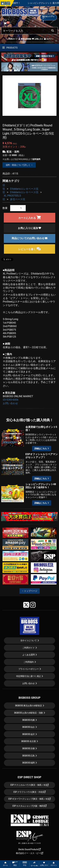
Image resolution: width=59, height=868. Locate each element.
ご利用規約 (29, 662)
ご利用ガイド (12, 39)
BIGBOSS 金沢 (29, 734)
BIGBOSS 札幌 (29, 720)
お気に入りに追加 (30, 228)
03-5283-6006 (11, 400)
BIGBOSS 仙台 (29, 727)
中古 (25, 864)
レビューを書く (29, 249)
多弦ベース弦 (18, 199)
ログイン (49, 39)
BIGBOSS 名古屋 (28, 741)
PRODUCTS (10, 48)
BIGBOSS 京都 (29, 748)
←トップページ (30, 591)
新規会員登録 (25, 39)
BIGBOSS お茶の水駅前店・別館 (29, 713)
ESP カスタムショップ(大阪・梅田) (30, 806)
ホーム (5, 864)
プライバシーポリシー (28, 669)
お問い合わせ (10, 403)
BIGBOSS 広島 (29, 756)
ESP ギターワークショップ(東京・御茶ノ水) (30, 799)
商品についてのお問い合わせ (30, 238)
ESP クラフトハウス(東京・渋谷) (29, 792)
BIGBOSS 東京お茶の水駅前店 (28, 706)
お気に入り (37, 39)
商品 (15, 864)
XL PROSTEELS (12, 196)
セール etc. (34, 864)
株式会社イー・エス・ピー (29, 853)
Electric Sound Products (29, 849)
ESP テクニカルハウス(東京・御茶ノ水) (30, 785)
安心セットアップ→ (48, 17)
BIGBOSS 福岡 (29, 763)
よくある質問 (28, 655)
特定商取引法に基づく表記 (28, 676)
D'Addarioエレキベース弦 (24, 189)
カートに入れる (29, 217)
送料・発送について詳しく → (19, 165)
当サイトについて (28, 640)
